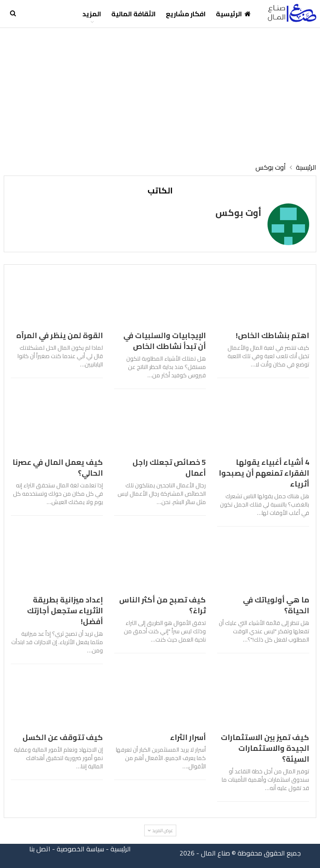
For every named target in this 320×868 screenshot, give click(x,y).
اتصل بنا (40, 849)
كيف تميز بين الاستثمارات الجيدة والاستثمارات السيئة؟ (265, 748)
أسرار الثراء (188, 737)
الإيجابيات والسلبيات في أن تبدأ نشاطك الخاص (165, 341)
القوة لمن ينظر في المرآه (60, 335)
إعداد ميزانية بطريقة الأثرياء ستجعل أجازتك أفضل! (65, 611)
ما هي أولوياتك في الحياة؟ (276, 605)
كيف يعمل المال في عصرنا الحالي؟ (58, 468)
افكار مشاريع (186, 14)
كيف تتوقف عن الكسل (63, 737)
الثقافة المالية (134, 14)
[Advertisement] (160, 90)
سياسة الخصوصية (80, 849)
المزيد (92, 14)
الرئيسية (233, 14)
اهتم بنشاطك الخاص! (272, 335)
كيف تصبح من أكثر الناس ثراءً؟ (162, 605)
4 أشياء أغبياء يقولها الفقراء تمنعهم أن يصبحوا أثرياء (264, 473)
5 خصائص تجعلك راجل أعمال (169, 468)
